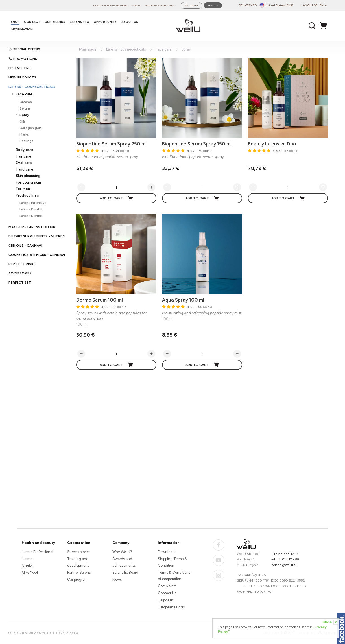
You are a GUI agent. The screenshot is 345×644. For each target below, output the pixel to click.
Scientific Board (125, 572)
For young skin (28, 182)
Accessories (20, 273)
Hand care (25, 169)
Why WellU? (122, 552)
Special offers (24, 49)
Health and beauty (38, 543)
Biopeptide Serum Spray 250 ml (111, 144)
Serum (25, 108)
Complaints (167, 586)
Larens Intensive (33, 203)
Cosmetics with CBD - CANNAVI (37, 255)
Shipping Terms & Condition (172, 562)
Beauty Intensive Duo (272, 144)
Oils (22, 121)
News (117, 579)
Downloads (167, 552)
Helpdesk (165, 600)
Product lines (27, 195)
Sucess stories (79, 552)
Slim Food (30, 573)
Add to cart (117, 198)
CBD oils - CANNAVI (25, 246)
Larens (27, 559)
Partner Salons (79, 572)
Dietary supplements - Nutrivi (37, 236)
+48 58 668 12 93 (285, 554)
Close (330, 622)
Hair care (24, 156)
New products (22, 77)
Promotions (23, 59)
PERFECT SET (20, 283)
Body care (25, 150)
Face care (24, 94)
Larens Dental (31, 209)
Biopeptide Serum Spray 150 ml (197, 144)
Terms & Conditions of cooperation (174, 576)
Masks (24, 134)
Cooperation (79, 543)
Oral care (24, 163)
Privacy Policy (67, 633)
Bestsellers (19, 68)
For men (23, 189)
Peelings (26, 141)
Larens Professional (37, 552)
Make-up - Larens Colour (32, 227)
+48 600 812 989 (285, 559)
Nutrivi (27, 566)
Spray (24, 115)
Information (169, 543)
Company (121, 543)
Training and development (78, 562)
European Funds (171, 607)
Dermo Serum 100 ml (100, 300)
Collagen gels (30, 128)
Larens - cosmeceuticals (32, 87)
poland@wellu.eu (284, 565)
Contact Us (167, 593)
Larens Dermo (31, 216)
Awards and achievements (124, 562)
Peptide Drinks (22, 264)
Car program (77, 579)
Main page (88, 49)
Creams (26, 102)
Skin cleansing (28, 176)
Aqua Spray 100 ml (183, 300)
